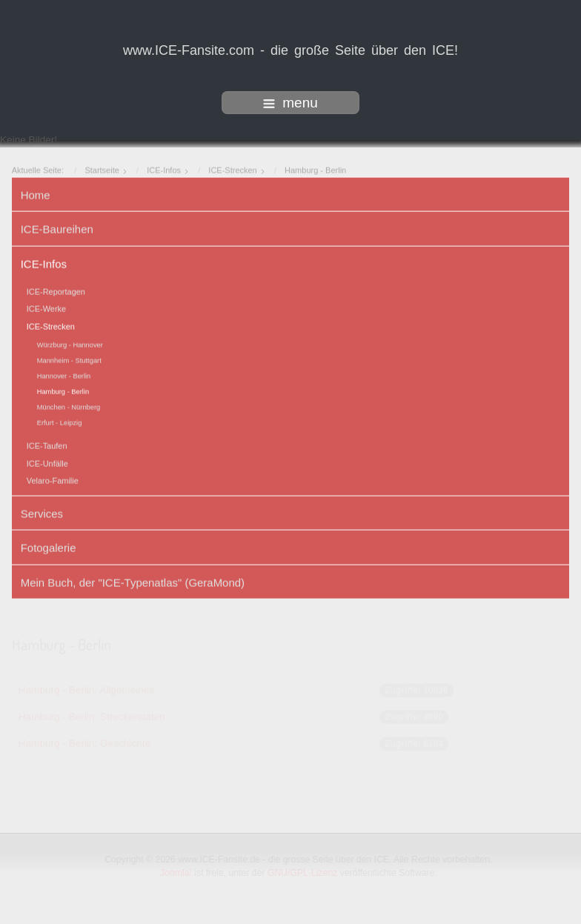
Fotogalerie (49, 546)
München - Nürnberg (69, 407)
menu (290, 103)
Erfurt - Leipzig (60, 422)
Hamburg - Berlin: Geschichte (84, 743)
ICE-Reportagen (56, 290)
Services (42, 512)
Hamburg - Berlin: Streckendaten (92, 716)
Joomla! (177, 873)
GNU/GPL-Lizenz (303, 873)
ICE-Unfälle (47, 462)
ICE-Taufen (47, 445)
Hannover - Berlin (64, 376)
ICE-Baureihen (57, 228)
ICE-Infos (44, 263)
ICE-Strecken (51, 325)
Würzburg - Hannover (70, 345)
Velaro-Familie (53, 479)
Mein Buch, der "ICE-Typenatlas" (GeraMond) (133, 581)
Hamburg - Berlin (63, 391)
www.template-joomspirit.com (290, 911)
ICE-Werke (46, 308)
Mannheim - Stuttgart (69, 360)
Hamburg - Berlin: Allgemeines (87, 689)
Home (36, 194)
